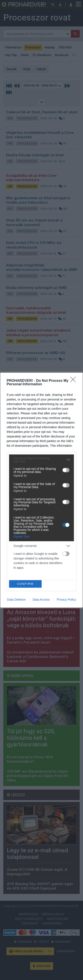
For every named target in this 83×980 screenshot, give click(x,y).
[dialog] (41, 490)
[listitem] (41, 460)
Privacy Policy (66, 600)
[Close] (74, 381)
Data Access (41, 600)
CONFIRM (25, 584)
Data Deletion (16, 600)
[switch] (66, 470)
